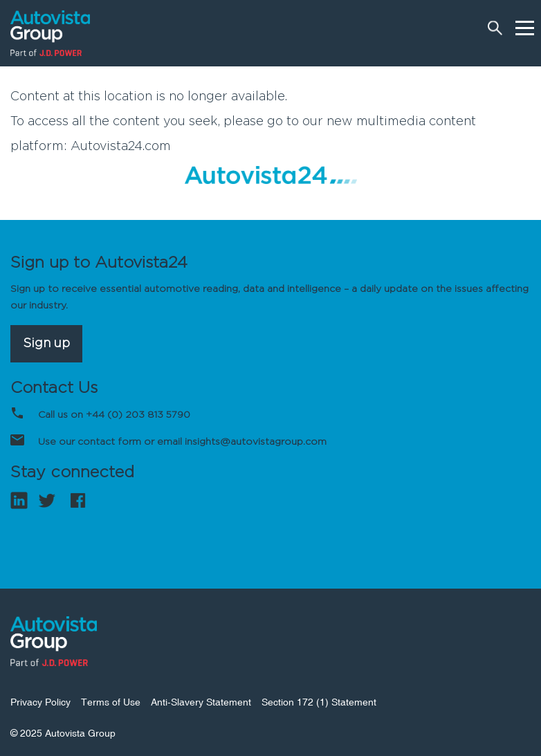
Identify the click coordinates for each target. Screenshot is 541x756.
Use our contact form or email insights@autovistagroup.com (182, 442)
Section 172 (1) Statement (319, 702)
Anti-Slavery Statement (201, 702)
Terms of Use (111, 702)
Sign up (46, 344)
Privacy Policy (40, 702)
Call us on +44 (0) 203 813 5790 (114, 415)
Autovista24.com (121, 147)
